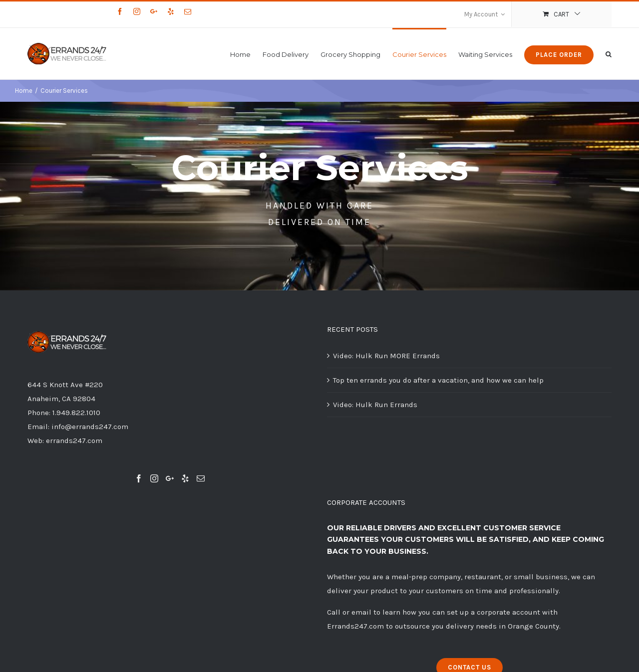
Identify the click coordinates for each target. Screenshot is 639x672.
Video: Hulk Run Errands (375, 405)
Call (334, 612)
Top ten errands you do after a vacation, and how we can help (438, 380)
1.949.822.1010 (76, 413)
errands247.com (74, 441)
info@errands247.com (90, 427)
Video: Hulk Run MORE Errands (386, 356)
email (361, 612)
